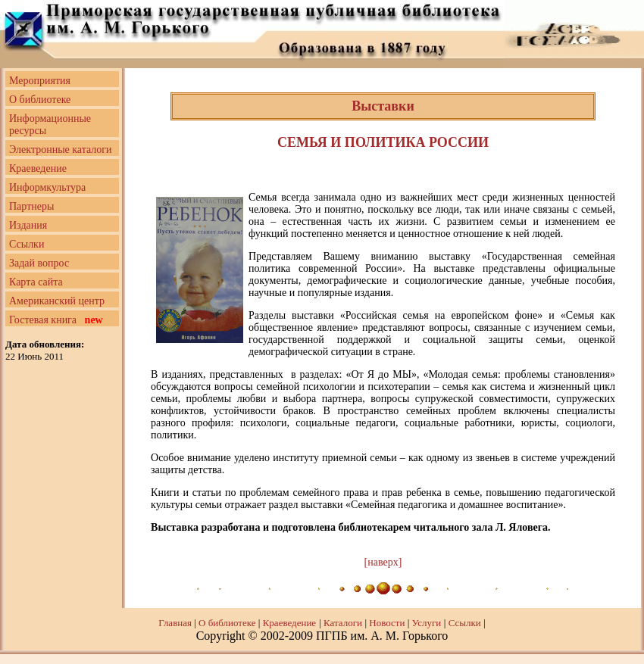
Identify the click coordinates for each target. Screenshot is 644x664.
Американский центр (57, 301)
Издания (28, 225)
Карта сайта (36, 282)
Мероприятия (40, 81)
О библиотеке (40, 100)
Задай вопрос (39, 263)
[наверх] (383, 562)
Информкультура (47, 187)
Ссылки (27, 244)
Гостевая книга (56, 320)
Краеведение (38, 168)
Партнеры (31, 206)
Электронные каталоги (61, 150)
